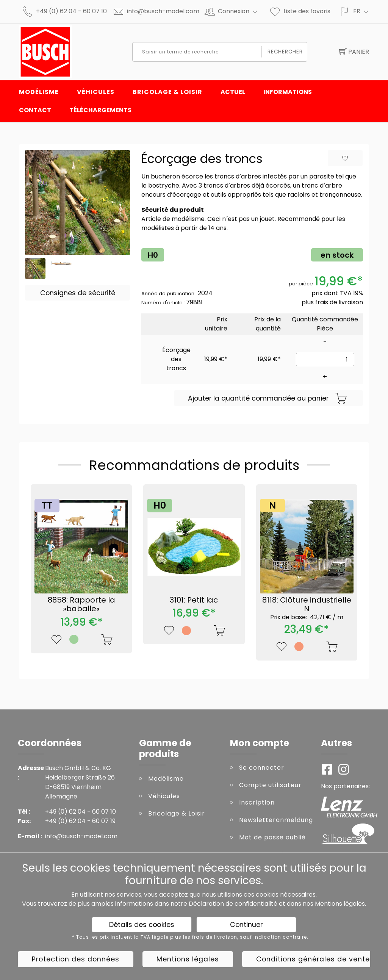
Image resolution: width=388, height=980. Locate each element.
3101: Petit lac (194, 600)
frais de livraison (339, 302)
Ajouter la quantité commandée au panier (268, 399)
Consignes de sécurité (78, 293)
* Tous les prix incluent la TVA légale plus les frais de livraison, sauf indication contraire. (190, 937)
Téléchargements (100, 110)
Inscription (257, 802)
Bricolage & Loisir (167, 92)
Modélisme (39, 92)
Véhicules (96, 92)
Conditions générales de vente (313, 959)
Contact (35, 110)
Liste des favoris (300, 11)
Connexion (241, 11)
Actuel (233, 92)
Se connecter (262, 768)
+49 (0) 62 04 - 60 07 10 (71, 11)
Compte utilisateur (270, 785)
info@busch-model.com (163, 11)
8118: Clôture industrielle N (307, 608)
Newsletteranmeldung (274, 820)
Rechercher (285, 52)
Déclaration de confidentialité (233, 904)
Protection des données (76, 959)
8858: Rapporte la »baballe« (81, 604)
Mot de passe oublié (272, 837)
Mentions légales (340, 904)
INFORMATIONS (288, 92)
